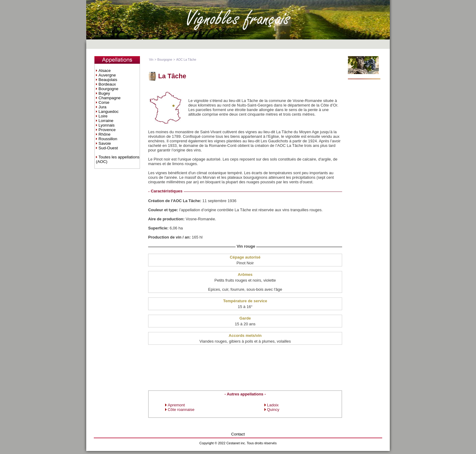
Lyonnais (107, 125)
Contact (238, 434)
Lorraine (106, 121)
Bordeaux (107, 84)
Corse (104, 102)
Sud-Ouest (108, 148)
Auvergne (107, 75)
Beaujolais (108, 80)
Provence (107, 130)
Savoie (105, 143)
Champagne (110, 98)
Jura (103, 107)
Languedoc (109, 112)
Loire (103, 116)
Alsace (105, 71)
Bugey (104, 93)
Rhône (105, 134)
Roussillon (108, 139)
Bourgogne (109, 89)
